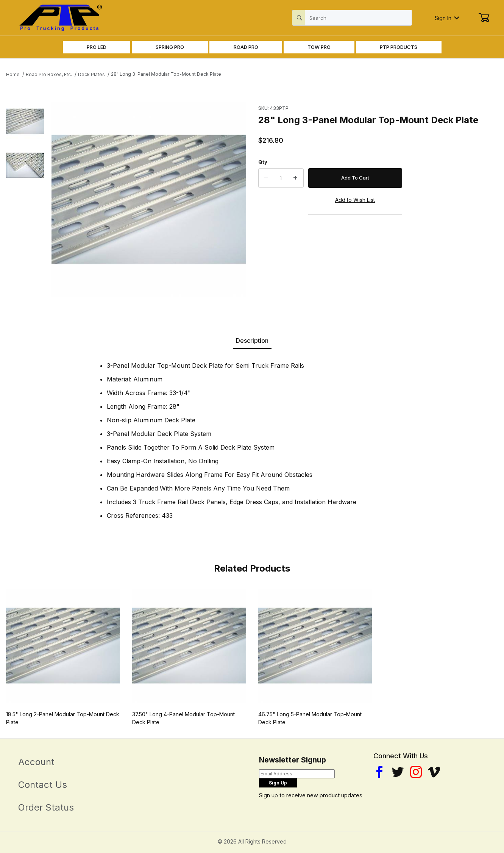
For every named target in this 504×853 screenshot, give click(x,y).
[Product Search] (358, 18)
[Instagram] (416, 772)
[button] (25, 121)
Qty (263, 162)
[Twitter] (398, 772)
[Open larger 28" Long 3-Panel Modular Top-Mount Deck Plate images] (149, 200)
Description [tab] (252, 341)
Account (36, 762)
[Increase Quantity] (296, 178)
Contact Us (43, 785)
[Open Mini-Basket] (484, 18)
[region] (25, 200)
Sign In (447, 18)
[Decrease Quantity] (266, 178)
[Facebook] (379, 772)
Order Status (46, 807)
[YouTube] (434, 772)
